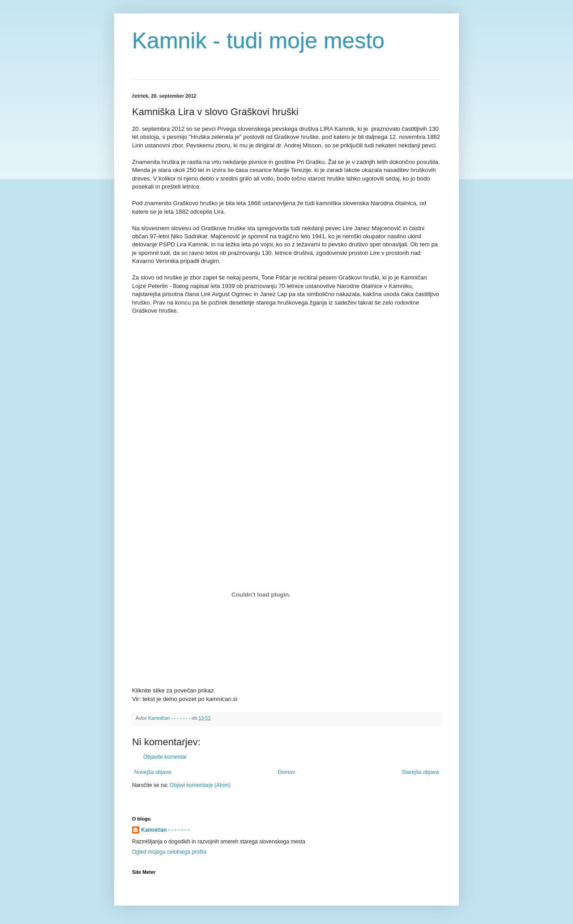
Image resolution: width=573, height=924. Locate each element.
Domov (286, 772)
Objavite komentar (165, 757)
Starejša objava (420, 772)
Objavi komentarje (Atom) (200, 785)
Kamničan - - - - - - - (165, 830)
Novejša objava (153, 772)
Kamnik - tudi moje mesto (258, 41)
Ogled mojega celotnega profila (169, 852)
